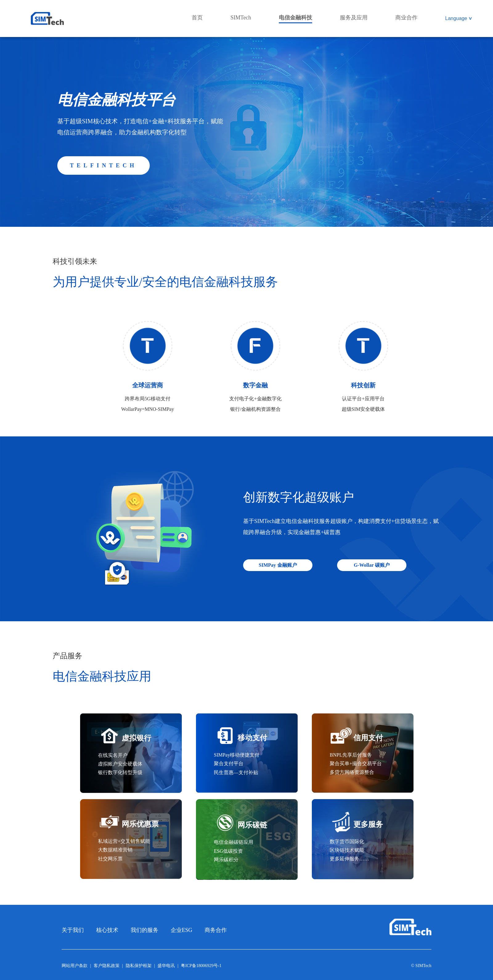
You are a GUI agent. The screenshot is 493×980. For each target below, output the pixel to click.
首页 (197, 18)
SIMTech (241, 18)
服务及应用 (354, 18)
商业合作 (406, 18)
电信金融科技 (295, 18)
